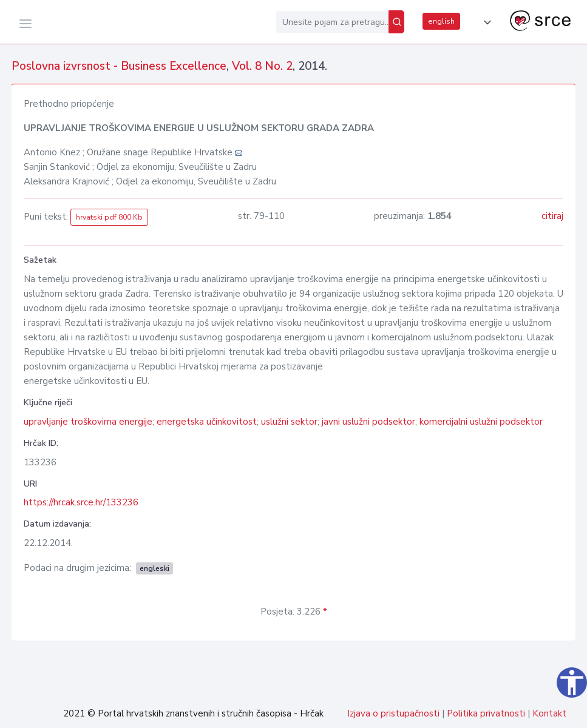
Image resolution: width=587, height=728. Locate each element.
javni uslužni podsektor (368, 422)
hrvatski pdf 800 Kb (109, 217)
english (441, 21)
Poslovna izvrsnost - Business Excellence (119, 66)
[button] (485, 22)
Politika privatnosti (486, 713)
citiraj (552, 216)
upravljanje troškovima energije (88, 422)
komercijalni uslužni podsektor (481, 422)
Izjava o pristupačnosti (393, 713)
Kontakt (549, 713)
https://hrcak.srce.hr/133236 (81, 502)
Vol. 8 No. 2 (262, 66)
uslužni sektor (289, 422)
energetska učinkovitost (207, 422)
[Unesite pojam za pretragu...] (332, 22)
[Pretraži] (396, 22)
